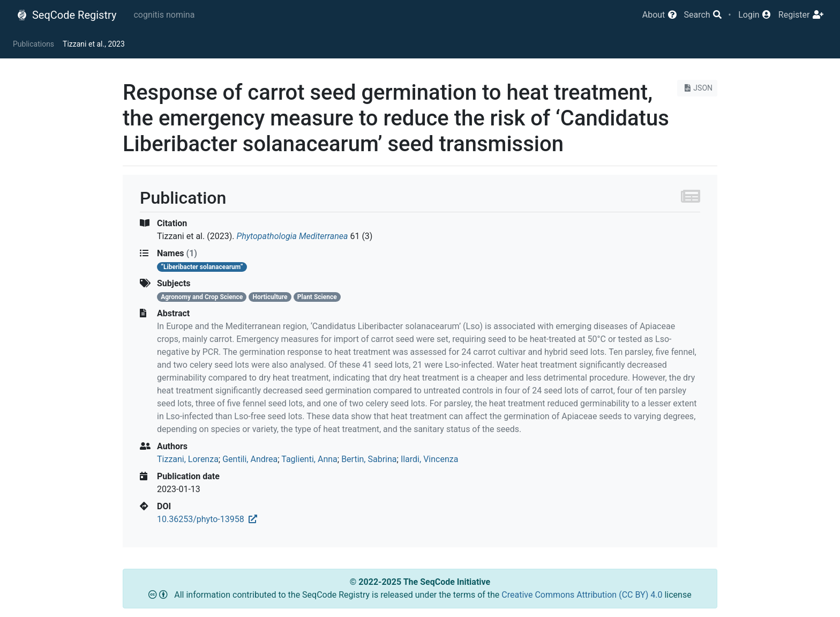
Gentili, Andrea (250, 459)
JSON (697, 88)
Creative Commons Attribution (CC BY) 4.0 (583, 595)
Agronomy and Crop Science (202, 297)
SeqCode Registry (66, 15)
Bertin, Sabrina (369, 459)
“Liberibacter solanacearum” (202, 267)
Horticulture (270, 297)
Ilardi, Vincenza (430, 459)
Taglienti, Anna (309, 459)
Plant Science (317, 297)
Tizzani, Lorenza (188, 459)
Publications (33, 44)
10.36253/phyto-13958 (207, 519)
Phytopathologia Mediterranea (292, 236)
